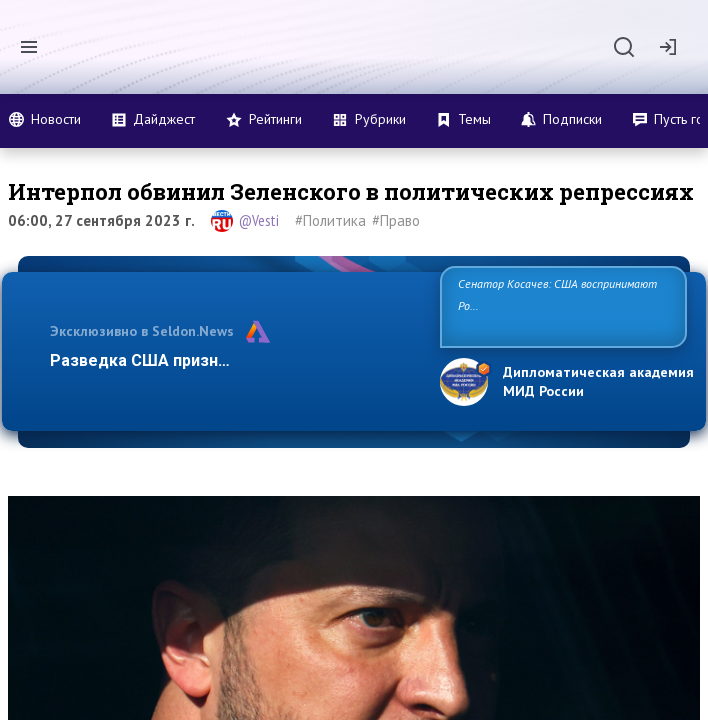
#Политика (330, 220)
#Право (396, 220)
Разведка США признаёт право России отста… (234, 360)
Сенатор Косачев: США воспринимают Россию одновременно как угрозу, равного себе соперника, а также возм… (560, 305)
